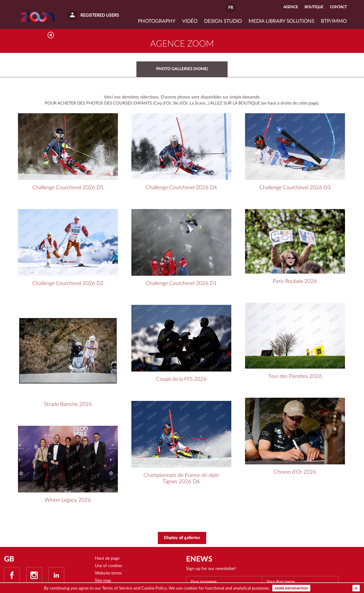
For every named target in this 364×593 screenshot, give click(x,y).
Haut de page (107, 559)
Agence (291, 7)
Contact (338, 7)
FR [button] (231, 8)
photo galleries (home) (182, 69)
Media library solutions (281, 21)
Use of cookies (109, 566)
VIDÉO (190, 21)
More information (291, 589)
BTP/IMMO (334, 21)
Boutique (314, 7)
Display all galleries (182, 538)
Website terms (108, 574)
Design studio (223, 21)
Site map (103, 581)
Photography (157, 21)
